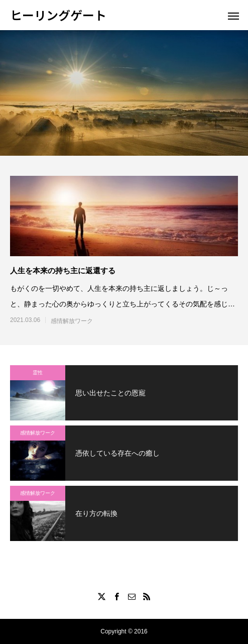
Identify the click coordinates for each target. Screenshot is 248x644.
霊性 (38, 372)
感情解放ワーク (72, 321)
